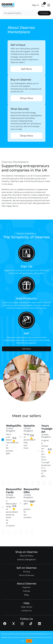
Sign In (35, 5)
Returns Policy (27, 556)
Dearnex (26, 587)
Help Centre (27, 607)
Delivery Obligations (26, 560)
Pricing (26, 572)
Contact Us (27, 611)
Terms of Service (27, 575)
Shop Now (27, 98)
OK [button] (29, 641)
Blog (26, 595)
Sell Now (26, 69)
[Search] (19, 13)
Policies (27, 591)
